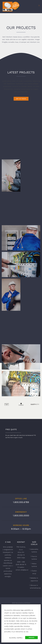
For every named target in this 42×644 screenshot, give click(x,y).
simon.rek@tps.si (22, 570)
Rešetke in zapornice (34, 579)
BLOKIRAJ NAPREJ (16, 638)
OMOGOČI (31, 638)
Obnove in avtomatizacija (34, 587)
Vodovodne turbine (34, 551)
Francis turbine (34, 558)
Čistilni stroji (34, 572)
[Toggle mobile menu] (39, 6)
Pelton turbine (34, 565)
